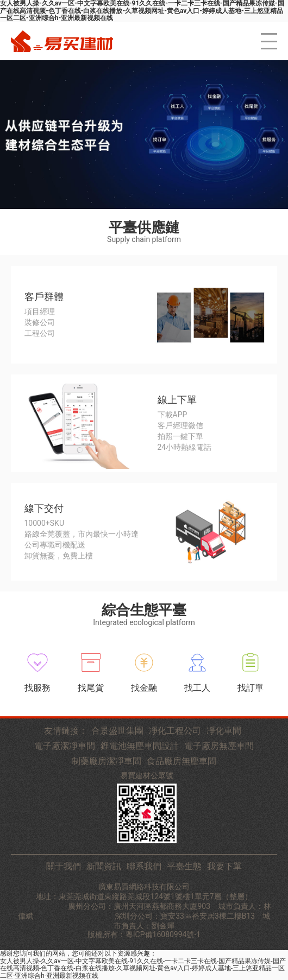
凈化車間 (224, 731)
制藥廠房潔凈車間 (107, 761)
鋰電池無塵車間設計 (140, 746)
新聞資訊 (104, 866)
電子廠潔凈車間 (65, 746)
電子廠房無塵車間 (219, 746)
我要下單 (224, 866)
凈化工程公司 (175, 731)
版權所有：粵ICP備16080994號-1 (144, 934)
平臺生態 (184, 866)
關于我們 (64, 866)
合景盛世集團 (117, 731)
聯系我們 (144, 866)
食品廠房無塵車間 (181, 761)
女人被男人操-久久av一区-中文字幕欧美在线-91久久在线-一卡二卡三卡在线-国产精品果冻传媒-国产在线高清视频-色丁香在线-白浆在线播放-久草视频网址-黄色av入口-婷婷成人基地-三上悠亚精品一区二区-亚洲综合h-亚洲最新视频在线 (143, 968)
